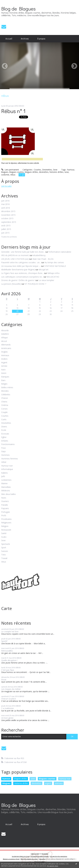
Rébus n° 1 (13, 111)
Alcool (4, 341)
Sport (4, 548)
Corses (4, 409)
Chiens (4, 402)
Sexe (3, 541)
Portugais (6, 512)
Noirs (4, 498)
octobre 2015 (7, 219)
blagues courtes (47, 779)
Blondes (5, 391)
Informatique (7, 469)
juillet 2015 (6, 229)
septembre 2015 (9, 222)
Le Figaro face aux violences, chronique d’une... (22, 273)
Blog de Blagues (18, 8)
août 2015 (6, 226)
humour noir (65, 779)
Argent (4, 363)
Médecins (6, 491)
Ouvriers (5, 501)
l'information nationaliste (60, 252)
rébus (13, 175)
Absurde (5, 331)
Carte (7, 608)
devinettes (36, 783)
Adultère (5, 334)
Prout (4, 680)
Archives (25, 39)
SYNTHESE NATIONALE (55, 266)
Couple (4, 412)
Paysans (5, 508)
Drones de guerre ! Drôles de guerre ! (18, 280)
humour (6, 779)
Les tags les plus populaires (59, 856)
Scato (4, 537)
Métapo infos (54, 273)
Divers (4, 427)
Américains (6, 348)
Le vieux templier (46, 280)
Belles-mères (7, 388)
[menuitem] (9, 39)
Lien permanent (10, 170)
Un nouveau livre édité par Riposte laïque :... (21, 266)
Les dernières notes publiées (40, 856)
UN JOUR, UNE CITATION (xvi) (15, 259)
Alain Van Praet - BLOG (43, 259)
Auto (3, 370)
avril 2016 (6, 208)
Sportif (4, 641)
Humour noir (7, 466)
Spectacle (6, 544)
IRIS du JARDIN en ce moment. (15, 255)
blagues (6, 783)
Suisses (5, 551)
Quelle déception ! (9, 660)
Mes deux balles (9, 494)
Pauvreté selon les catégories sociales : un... (21, 262)
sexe (33, 779)
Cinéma (5, 405)
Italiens (4, 473)
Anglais (4, 352)
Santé (4, 533)
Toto (3, 555)
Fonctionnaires (8, 444)
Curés (4, 420)
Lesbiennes (6, 480)
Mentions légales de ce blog (29, 859)
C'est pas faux (8, 670)
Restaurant (6, 530)
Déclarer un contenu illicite (11, 859)
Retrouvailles (7, 651)
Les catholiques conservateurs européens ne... (22, 277)
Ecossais (5, 434)
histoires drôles (21, 783)
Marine (4, 484)
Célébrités (6, 395)
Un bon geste (7, 718)
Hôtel (4, 462)
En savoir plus (53, 866)
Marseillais (6, 487)
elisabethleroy (39, 255)
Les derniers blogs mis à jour (21, 856)
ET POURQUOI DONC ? (35, 284)
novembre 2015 (8, 215)
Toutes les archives (9, 237)
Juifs (3, 476)
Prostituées (6, 519)
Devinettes (6, 423)
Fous (3, 448)
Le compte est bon (10, 631)
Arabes (4, 359)
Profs (4, 516)
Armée (4, 366)
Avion (4, 373)
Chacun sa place (9, 699)
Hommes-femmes (10, 459)
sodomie (5, 175)
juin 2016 (5, 201)
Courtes (5, 416)
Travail (4, 558)
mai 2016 (5, 204)
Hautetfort (45, 854)
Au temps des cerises (54, 262)
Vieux (4, 562)
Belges (4, 384)
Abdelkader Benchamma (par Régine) (18, 270)
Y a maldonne (7, 708)
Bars (3, 380)
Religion (5, 526)
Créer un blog (35, 854)
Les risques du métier (11, 689)
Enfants (5, 441)
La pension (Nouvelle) (11, 284)
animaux (59, 783)
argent (48, 783)
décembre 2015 (8, 211)
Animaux (5, 355)
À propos (41, 39)
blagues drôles (20, 779)
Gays (3, 451)
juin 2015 (5, 233)
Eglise (4, 437)
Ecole (4, 430)
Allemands (6, 345)
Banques (5, 377)
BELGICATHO (53, 277)
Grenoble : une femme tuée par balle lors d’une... (23, 252)
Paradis (5, 505)
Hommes (5, 455)
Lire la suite (6, 186)
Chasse (5, 398)
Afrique (4, 338)
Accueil (9, 39)
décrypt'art (44, 270)
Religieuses (6, 523)
